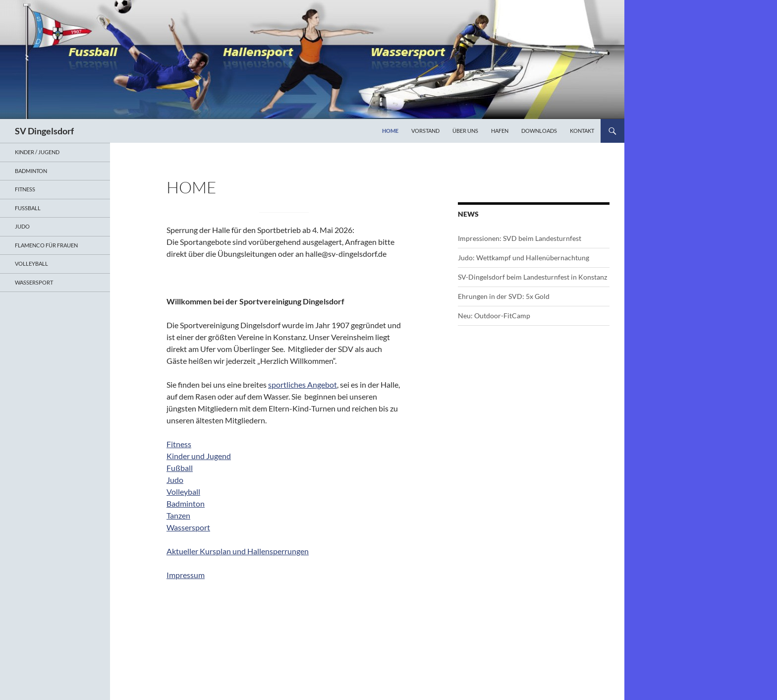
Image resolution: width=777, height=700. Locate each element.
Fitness (179, 444)
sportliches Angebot (303, 384)
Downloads (539, 131)
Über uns (465, 131)
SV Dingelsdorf (44, 131)
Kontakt (582, 131)
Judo (175, 480)
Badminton (186, 503)
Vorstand (425, 131)
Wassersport (188, 527)
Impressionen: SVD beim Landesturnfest (520, 238)
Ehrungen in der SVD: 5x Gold (504, 296)
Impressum (186, 575)
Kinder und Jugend (199, 456)
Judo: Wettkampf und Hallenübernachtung (524, 258)
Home (390, 131)
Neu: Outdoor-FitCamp (494, 316)
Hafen (500, 131)
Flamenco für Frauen (46, 245)
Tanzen (178, 515)
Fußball (180, 468)
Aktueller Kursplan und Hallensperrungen (238, 551)
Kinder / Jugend (37, 152)
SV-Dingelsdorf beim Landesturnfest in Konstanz (532, 277)
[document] (284, 325)
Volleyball (183, 492)
